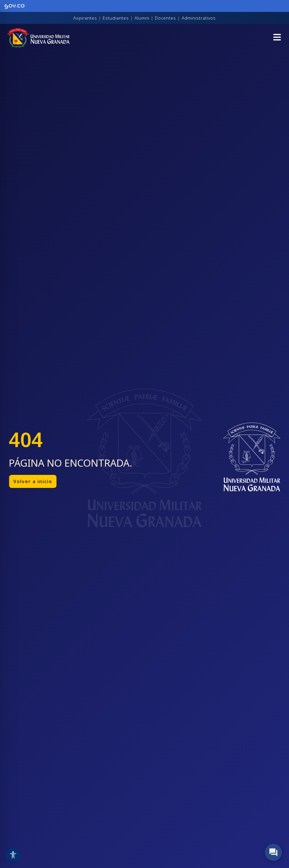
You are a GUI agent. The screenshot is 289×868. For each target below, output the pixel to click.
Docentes (166, 18)
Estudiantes (116, 18)
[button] (277, 38)
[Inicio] (38, 38)
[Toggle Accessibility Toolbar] (13, 855)
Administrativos (199, 18)
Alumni (142, 18)
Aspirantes (85, 18)
